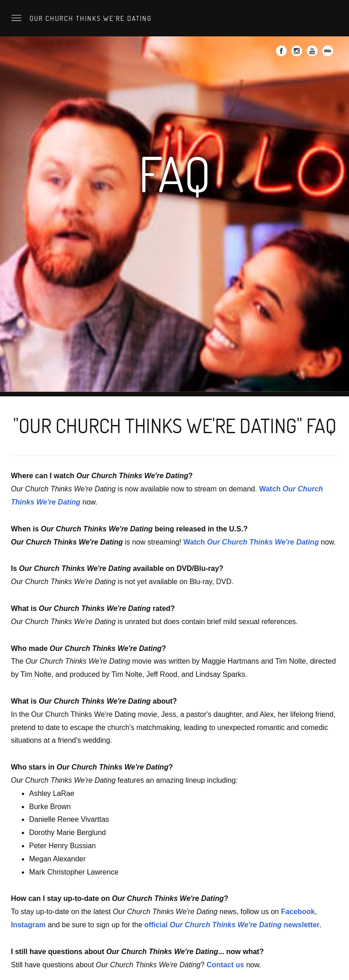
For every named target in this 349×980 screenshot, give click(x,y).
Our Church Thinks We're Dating (90, 18)
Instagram (28, 925)
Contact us (226, 965)
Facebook (298, 912)
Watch (251, 542)
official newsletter (232, 925)
